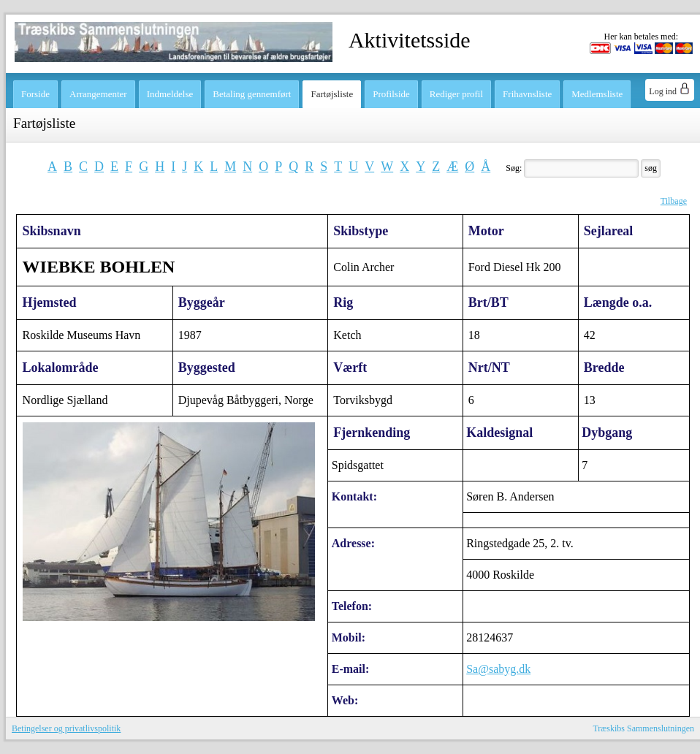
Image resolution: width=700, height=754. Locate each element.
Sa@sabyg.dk (498, 669)
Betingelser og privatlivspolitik (66, 728)
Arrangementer (98, 94)
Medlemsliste (597, 94)
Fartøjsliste (332, 94)
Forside (35, 94)
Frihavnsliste (527, 94)
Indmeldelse (170, 94)
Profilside (391, 94)
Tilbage (674, 201)
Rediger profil (456, 94)
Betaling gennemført (252, 94)
